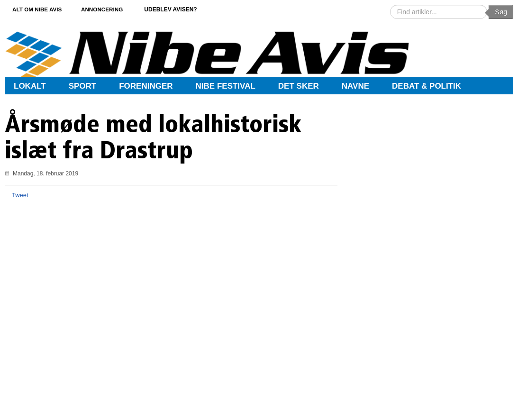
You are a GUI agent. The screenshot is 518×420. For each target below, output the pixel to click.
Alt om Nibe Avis (39, 9)
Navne (355, 86)
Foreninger (146, 86)
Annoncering (109, 9)
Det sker (299, 86)
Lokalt (30, 86)
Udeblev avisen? (179, 9)
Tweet (20, 195)
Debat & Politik (427, 86)
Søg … (390, 5)
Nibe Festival (226, 86)
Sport (83, 86)
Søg (501, 12)
